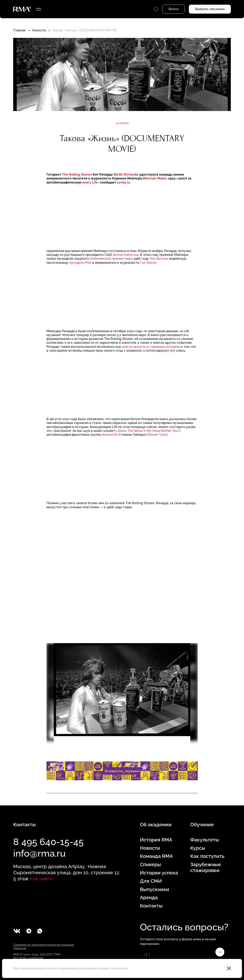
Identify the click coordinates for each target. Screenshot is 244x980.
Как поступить (207, 856)
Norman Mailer (155, 178)
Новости (39, 30)
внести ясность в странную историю (151, 347)
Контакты (151, 906)
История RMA (156, 840)
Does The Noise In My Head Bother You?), (150, 431)
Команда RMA (156, 856)
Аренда (149, 898)
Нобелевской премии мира (112, 259)
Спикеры (150, 865)
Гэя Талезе (148, 263)
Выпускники (155, 889)
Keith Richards (126, 175)
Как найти (41, 879)
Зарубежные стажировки (206, 867)
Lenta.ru (123, 182)
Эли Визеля (159, 259)
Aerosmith (110, 435)
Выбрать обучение (210, 9)
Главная (19, 30)
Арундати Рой (81, 263)
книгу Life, (91, 182)
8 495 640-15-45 (48, 842)
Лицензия (20, 948)
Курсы (198, 848)
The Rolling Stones (77, 175)
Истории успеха (159, 873)
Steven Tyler (157, 435)
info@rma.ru (39, 853)
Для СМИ (151, 881)
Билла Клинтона (126, 255)
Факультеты (205, 840)
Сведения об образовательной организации (44, 945)
